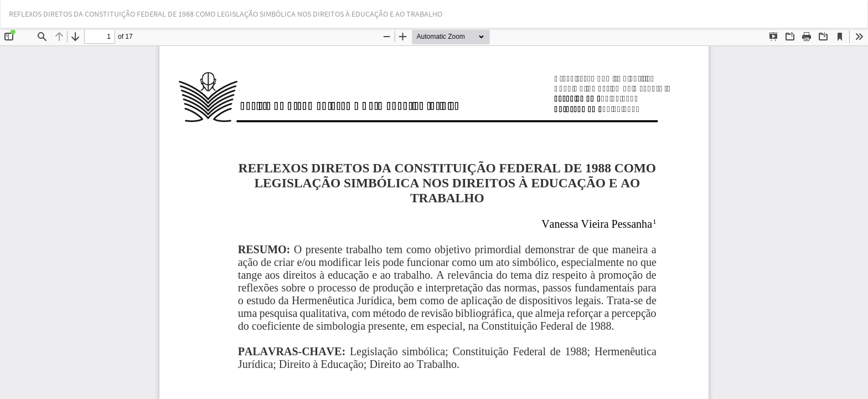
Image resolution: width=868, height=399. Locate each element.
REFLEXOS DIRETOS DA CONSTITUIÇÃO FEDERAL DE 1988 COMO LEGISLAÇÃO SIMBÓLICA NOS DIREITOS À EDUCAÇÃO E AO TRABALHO (226, 14)
